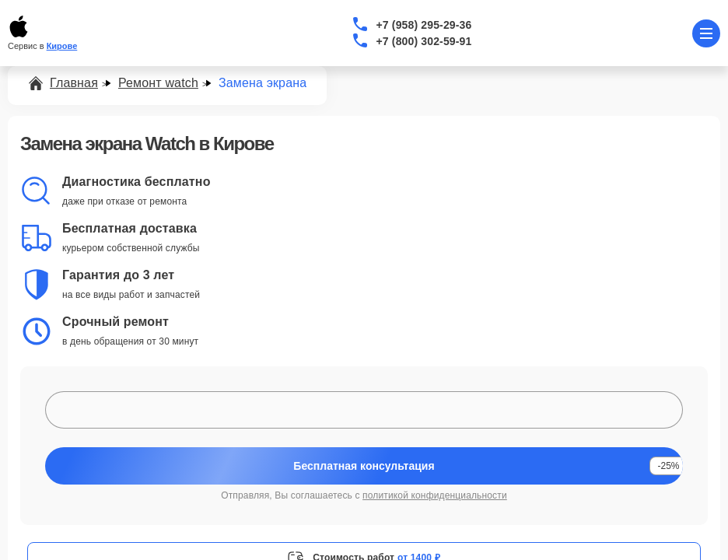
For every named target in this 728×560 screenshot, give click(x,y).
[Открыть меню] (706, 33)
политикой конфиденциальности (435, 495)
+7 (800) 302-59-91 (424, 41)
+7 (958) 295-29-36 (424, 25)
